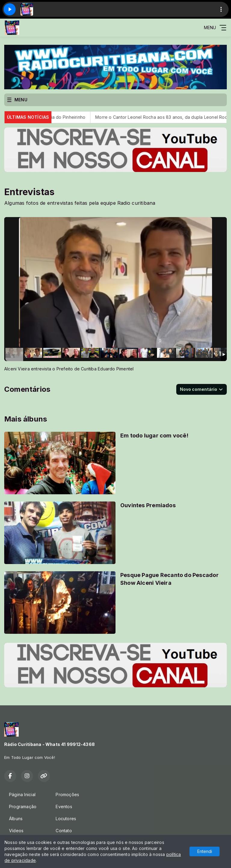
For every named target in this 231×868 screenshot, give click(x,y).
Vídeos (16, 831)
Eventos (64, 807)
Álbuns (16, 819)
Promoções (67, 794)
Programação (23, 807)
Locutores (66, 819)
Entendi (205, 851)
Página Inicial (22, 794)
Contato (64, 831)
